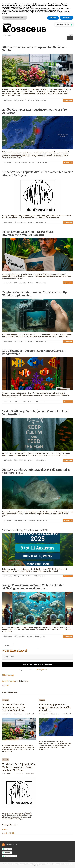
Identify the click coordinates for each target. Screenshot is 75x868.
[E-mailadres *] (37, 657)
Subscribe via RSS (11, 844)
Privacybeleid (8, 849)
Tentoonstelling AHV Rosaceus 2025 (25, 530)
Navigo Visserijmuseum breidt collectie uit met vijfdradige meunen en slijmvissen (33, 587)
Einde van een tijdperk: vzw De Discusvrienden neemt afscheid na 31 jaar (19, 767)
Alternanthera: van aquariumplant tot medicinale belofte (14, 707)
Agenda (5, 685)
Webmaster (9, 100)
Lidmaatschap (8, 675)
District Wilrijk (8, 833)
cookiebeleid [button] (29, 7)
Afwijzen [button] (53, 18)
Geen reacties (42, 100)
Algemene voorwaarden (10, 856)
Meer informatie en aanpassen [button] (15, 18)
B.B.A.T (5, 830)
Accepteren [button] (67, 18)
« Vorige (8, 645)
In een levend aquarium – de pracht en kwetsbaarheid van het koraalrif (28, 233)
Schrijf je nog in (8, 681)
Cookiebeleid (8, 852)
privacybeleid (42, 670)
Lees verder (68, 100)
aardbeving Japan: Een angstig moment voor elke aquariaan (55, 707)
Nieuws (31, 100)
